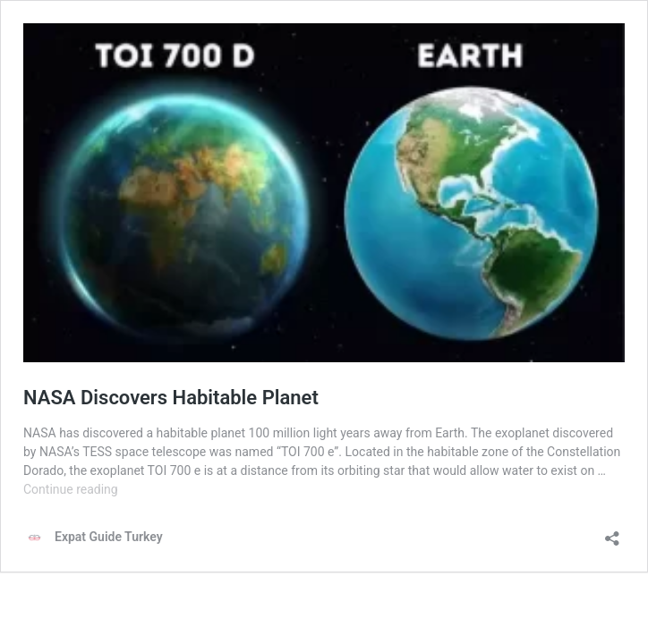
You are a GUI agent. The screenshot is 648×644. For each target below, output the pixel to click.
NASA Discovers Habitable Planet (171, 398)
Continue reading (71, 489)
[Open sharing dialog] (612, 533)
